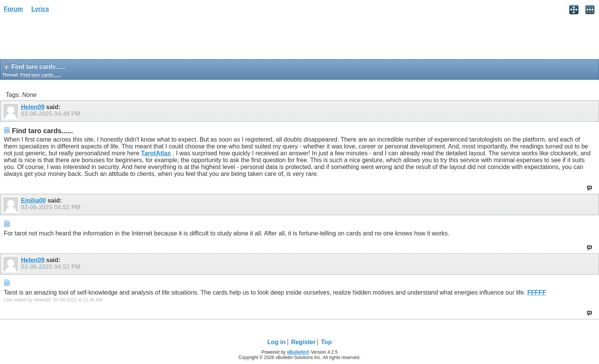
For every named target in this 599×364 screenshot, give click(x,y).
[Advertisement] (61, 39)
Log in (277, 342)
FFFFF (537, 292)
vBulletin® (298, 352)
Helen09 (33, 107)
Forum (13, 9)
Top (326, 342)
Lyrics (40, 9)
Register (303, 342)
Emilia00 (33, 201)
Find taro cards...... (41, 75)
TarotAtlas (156, 153)
